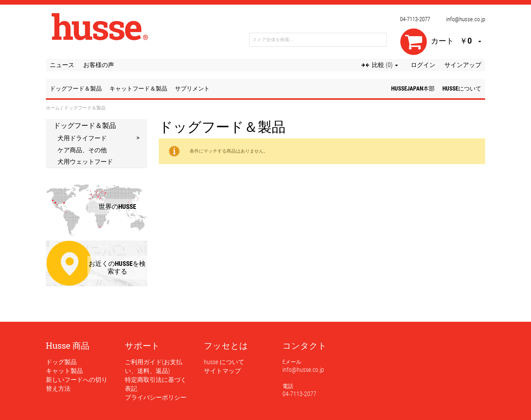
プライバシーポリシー (156, 397)
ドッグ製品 (61, 362)
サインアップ (463, 65)
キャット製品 (64, 371)
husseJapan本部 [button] (413, 89)
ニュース (62, 65)
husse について (224, 362)
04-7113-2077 (415, 19)
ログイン (423, 65)
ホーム (53, 108)
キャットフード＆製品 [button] (138, 89)
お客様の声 (99, 65)
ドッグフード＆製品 (85, 125)
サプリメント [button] (192, 89)
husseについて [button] (462, 89)
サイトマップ (222, 371)
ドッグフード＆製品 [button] (76, 89)
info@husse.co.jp (466, 19)
